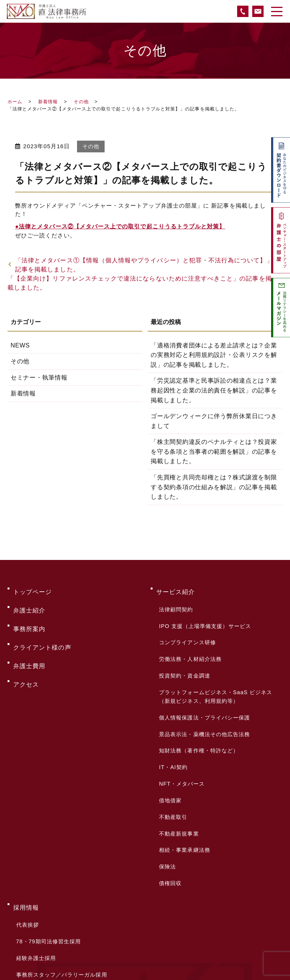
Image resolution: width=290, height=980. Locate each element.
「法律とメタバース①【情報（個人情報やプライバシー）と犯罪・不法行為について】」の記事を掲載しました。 (147, 265)
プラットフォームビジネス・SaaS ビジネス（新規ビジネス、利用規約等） (214, 657)
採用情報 (26, 796)
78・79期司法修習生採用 (47, 818)
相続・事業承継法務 (183, 757)
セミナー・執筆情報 (38, 378)
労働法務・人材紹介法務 (189, 632)
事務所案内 (29, 613)
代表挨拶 (26, 807)
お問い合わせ (32, 883)
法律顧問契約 (174, 600)
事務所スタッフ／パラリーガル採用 (60, 839)
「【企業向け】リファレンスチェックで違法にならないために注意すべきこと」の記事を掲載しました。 (140, 283)
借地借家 (169, 725)
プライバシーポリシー (46, 908)
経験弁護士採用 (34, 828)
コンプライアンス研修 (186, 621)
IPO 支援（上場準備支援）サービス (203, 611)
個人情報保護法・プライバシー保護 (203, 672)
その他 (81, 102)
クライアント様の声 (42, 625)
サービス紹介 (176, 588)
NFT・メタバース (180, 714)
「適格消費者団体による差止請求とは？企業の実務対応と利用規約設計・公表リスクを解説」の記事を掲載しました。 (214, 355)
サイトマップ (32, 920)
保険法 (166, 767)
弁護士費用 (29, 637)
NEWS (20, 345)
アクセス (26, 649)
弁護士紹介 (29, 601)
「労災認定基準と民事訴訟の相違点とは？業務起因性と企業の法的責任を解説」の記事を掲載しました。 (214, 390)
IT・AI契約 (172, 704)
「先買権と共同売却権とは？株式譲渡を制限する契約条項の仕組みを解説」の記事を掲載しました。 (214, 487)
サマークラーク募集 (40, 850)
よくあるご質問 (36, 871)
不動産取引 (172, 735)
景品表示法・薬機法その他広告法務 (203, 682)
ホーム (15, 102)
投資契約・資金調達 (183, 642)
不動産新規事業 (177, 746)
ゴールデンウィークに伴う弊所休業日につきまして (214, 421)
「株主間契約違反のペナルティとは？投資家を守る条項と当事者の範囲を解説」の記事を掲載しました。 (214, 451)
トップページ (32, 588)
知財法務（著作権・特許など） (197, 693)
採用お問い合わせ (37, 860)
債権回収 (169, 778)
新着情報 (48, 102)
